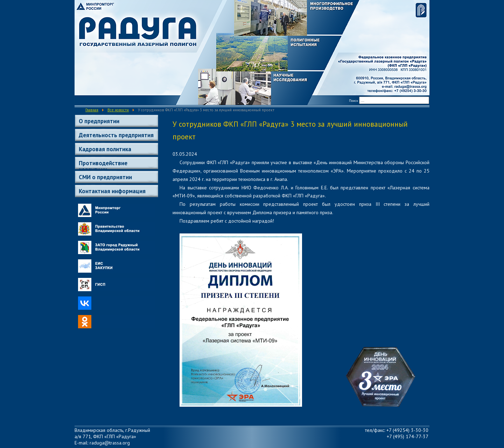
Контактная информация (112, 191)
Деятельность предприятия (116, 135)
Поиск (353, 101)
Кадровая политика (105, 149)
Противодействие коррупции (103, 164)
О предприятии (99, 121)
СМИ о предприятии (105, 177)
